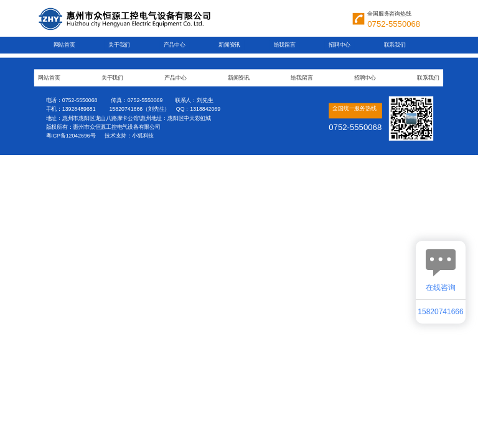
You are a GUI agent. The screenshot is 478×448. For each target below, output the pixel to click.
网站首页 (64, 44)
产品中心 (175, 44)
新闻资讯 (229, 44)
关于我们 (119, 44)
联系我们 (395, 44)
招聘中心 (340, 44)
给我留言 (285, 44)
